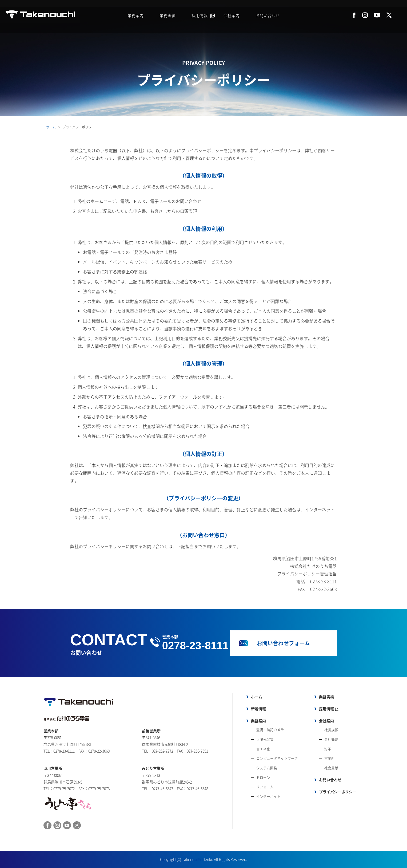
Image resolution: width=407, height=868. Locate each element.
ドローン (263, 777)
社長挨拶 (331, 730)
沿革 (328, 749)
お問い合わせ (268, 15)
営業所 (330, 758)
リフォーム (265, 787)
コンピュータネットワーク (277, 758)
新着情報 (258, 709)
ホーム (51, 127)
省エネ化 (263, 749)
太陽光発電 (265, 739)
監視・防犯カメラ (270, 730)
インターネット (268, 796)
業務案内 (135, 15)
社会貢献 (331, 768)
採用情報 (199, 15)
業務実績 (167, 15)
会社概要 (331, 739)
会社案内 (232, 15)
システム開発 (267, 768)
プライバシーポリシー (338, 792)
